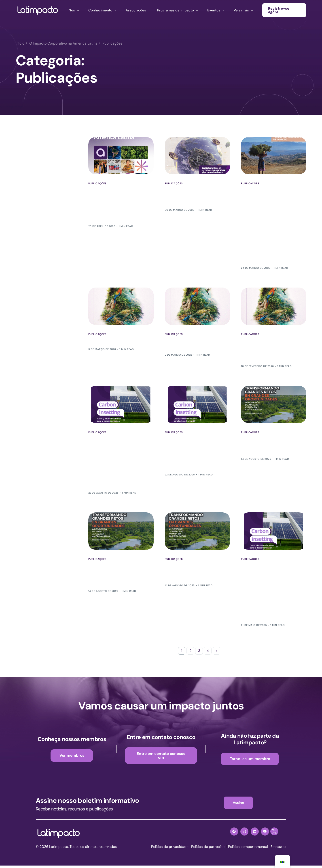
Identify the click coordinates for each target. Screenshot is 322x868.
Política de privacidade (168, 849)
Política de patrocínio (207, 849)
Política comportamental (248, 849)
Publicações (97, 184)
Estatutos (278, 849)
